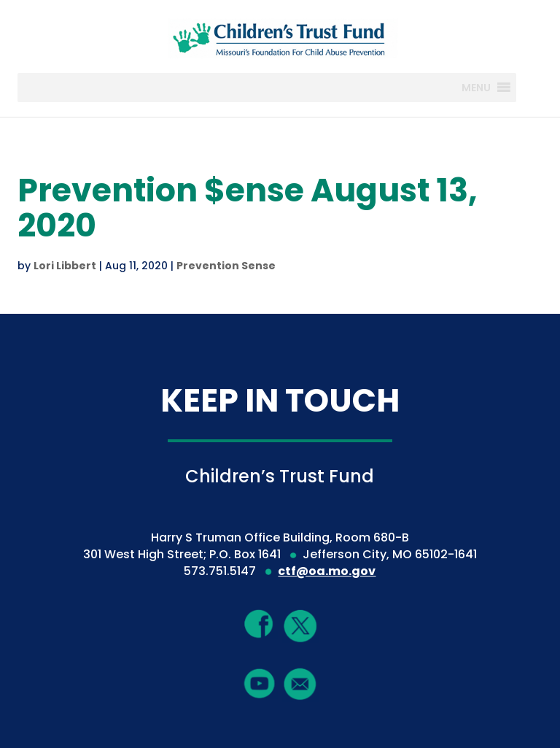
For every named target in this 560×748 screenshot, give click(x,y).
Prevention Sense (226, 266)
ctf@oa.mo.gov (327, 571)
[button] (476, 88)
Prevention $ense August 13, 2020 (248, 208)
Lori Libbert (65, 266)
